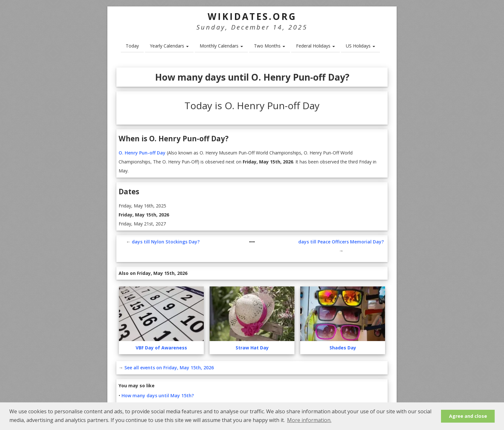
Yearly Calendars (169, 46)
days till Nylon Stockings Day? (166, 242)
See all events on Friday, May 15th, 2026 (169, 368)
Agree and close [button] (468, 416)
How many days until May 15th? (158, 395)
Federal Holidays (315, 46)
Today (132, 46)
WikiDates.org (252, 16)
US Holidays (360, 46)
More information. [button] (309, 420)
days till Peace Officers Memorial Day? (341, 242)
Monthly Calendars (221, 46)
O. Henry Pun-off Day (142, 153)
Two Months (270, 46)
